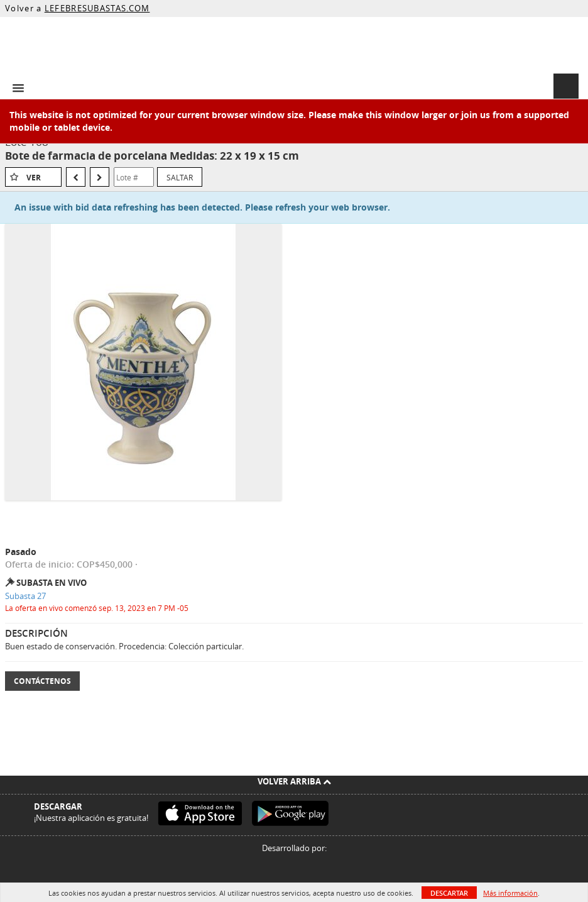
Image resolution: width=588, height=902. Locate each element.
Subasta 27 (25, 596)
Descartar (449, 893)
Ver (34, 178)
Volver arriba (294, 781)
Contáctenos (42, 681)
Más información (510, 893)
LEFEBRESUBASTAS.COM (97, 8)
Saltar (180, 177)
